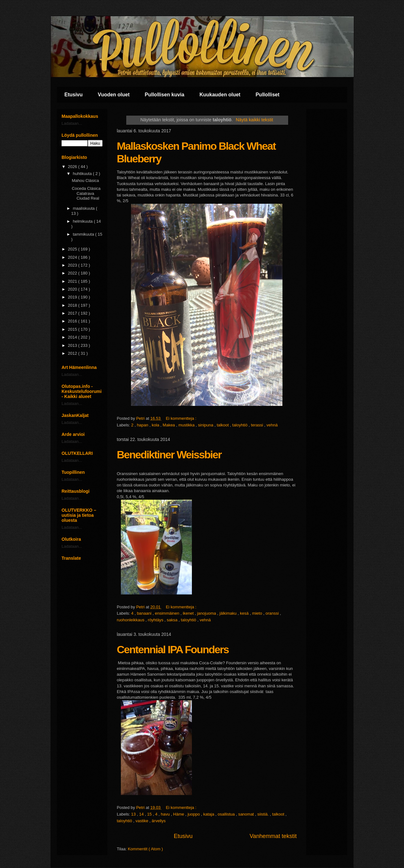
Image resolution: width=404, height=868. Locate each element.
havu (166, 814)
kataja (209, 814)
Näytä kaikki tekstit (254, 120)
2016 (73, 321)
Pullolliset (268, 95)
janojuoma (207, 613)
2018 (73, 305)
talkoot (223, 425)
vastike (142, 821)
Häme (179, 814)
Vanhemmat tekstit (273, 836)
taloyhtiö (241, 425)
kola (156, 425)
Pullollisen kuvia (165, 95)
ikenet (189, 613)
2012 (73, 353)
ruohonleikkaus (131, 620)
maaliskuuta (84, 208)
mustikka (187, 425)
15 (150, 814)
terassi (258, 425)
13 (134, 814)
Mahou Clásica (85, 181)
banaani (145, 613)
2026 (73, 167)
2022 (73, 273)
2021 (73, 281)
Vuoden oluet (114, 95)
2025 (73, 249)
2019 (73, 297)
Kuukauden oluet (220, 95)
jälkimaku (229, 613)
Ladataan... (72, 123)
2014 (73, 337)
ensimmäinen (168, 613)
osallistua (227, 814)
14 (142, 814)
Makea (169, 425)
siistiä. (264, 814)
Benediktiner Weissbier (169, 455)
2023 (73, 265)
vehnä (272, 425)
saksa (173, 620)
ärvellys (159, 821)
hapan (143, 425)
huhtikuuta (83, 174)
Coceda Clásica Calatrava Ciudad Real (86, 193)
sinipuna (206, 425)
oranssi (273, 613)
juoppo (194, 814)
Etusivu (74, 95)
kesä (245, 613)
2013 (73, 345)
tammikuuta (84, 234)
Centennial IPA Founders (173, 649)
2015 (73, 329)
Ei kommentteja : (181, 418)
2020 (73, 289)
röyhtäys (156, 620)
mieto (258, 613)
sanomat (247, 814)
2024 (73, 257)
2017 (73, 313)
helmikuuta (83, 221)
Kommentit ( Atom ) (145, 849)
